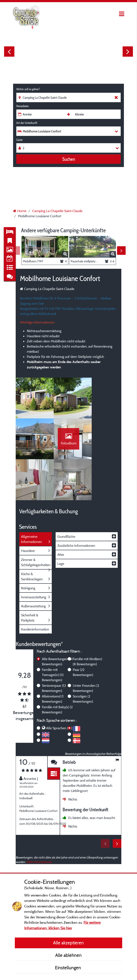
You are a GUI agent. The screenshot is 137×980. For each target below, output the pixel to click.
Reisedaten (23, 106)
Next (128, 52)
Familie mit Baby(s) (57, 673)
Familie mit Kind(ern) (87, 625)
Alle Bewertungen (57, 625)
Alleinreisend (53, 662)
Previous (9, 52)
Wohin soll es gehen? (28, 89)
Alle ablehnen (68, 955)
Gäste (19, 140)
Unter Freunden (86, 651)
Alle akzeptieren (68, 943)
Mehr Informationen (39, 825)
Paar (83, 635)
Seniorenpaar (54, 651)
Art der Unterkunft (27, 123)
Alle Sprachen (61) (59, 691)
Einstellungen (68, 968)
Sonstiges (83, 662)
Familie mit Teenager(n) (53, 638)
